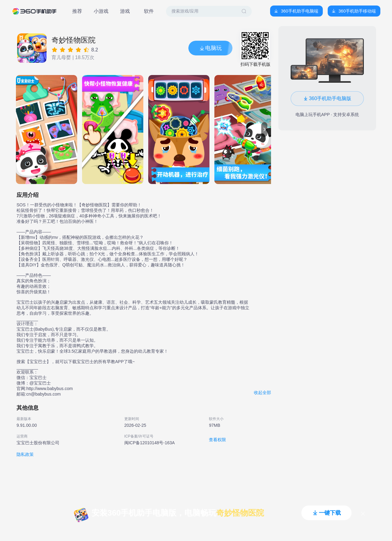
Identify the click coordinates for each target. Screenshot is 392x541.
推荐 (77, 11)
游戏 (125, 11)
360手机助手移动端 (357, 11)
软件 (149, 11)
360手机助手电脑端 (299, 11)
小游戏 (101, 11)
